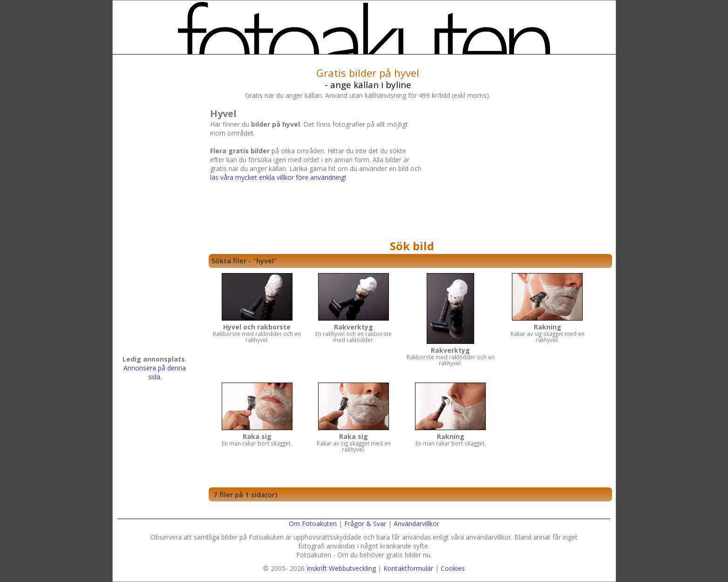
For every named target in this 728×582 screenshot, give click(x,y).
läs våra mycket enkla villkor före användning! (278, 177)
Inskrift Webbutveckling (341, 568)
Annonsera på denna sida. (155, 372)
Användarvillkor (416, 524)
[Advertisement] (516, 171)
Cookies (453, 568)
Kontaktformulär (408, 568)
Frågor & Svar (365, 524)
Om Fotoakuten (313, 524)
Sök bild (412, 246)
